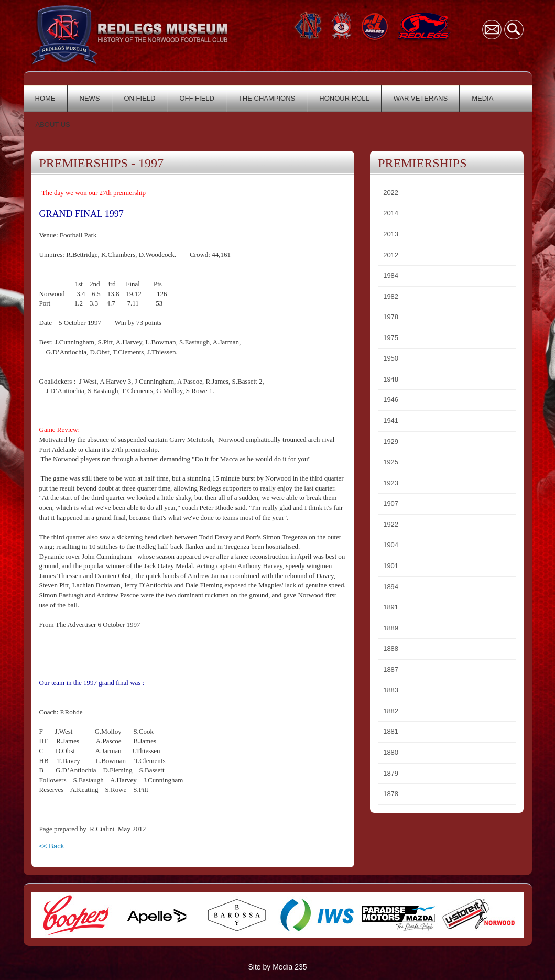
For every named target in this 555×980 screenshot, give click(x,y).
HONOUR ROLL (344, 98)
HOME (45, 98)
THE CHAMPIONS (267, 98)
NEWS (90, 98)
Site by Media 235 (277, 967)
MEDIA (482, 98)
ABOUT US (53, 124)
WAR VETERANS (421, 98)
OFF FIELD (197, 98)
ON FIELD (140, 98)
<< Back (52, 846)
